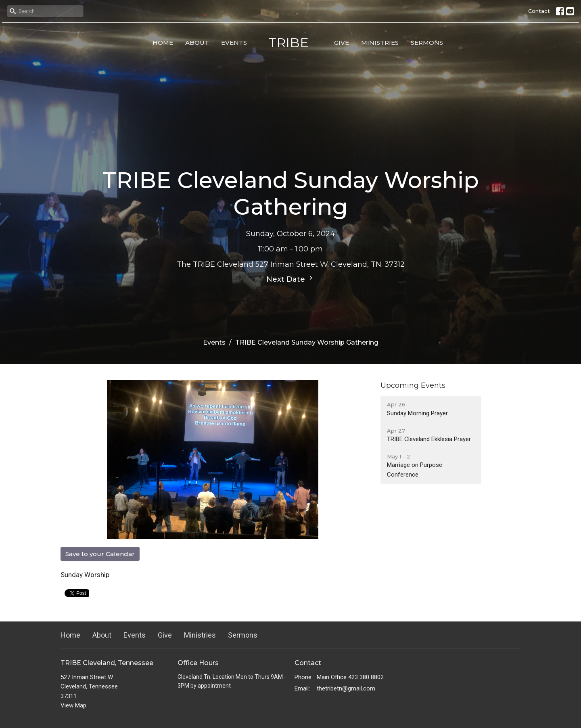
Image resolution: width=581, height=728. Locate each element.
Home (163, 43)
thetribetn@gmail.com (346, 688)
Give (342, 43)
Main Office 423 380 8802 (350, 677)
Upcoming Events (413, 385)
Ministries (380, 43)
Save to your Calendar (100, 554)
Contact (539, 11)
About (197, 43)
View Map (73, 705)
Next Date (290, 279)
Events (234, 43)
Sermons (427, 43)
